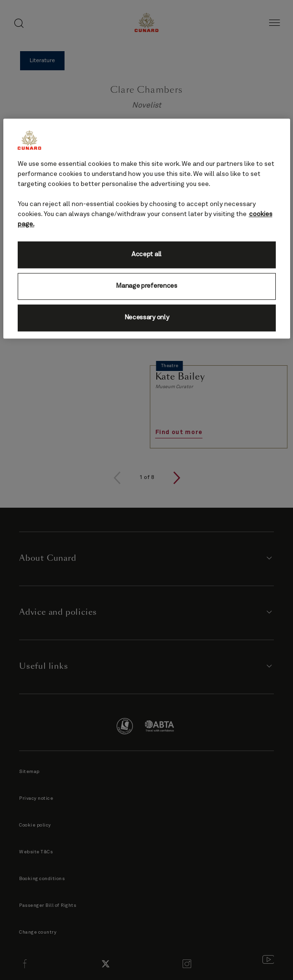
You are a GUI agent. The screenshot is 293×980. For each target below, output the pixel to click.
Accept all (146, 255)
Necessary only (147, 318)
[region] (147, 229)
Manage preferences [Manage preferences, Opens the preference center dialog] (146, 286)
